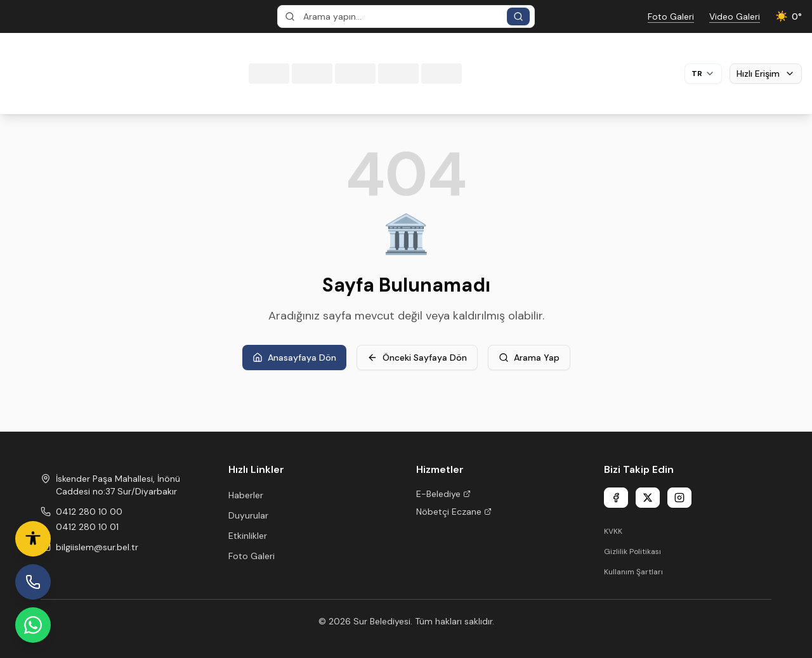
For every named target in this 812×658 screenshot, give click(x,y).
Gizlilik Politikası (632, 552)
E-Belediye (443, 494)
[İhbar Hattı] (33, 582)
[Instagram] (679, 498)
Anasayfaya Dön (294, 358)
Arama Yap (529, 358)
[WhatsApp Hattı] (33, 625)
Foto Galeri (252, 556)
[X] (648, 498)
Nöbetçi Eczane (454, 512)
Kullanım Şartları (633, 572)
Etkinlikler (248, 536)
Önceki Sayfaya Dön (417, 358)
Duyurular (248, 515)
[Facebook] (616, 498)
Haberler (246, 495)
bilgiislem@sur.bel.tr (97, 547)
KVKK (613, 531)
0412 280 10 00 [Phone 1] (89, 512)
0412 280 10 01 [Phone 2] (87, 527)
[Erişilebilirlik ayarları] (33, 539)
